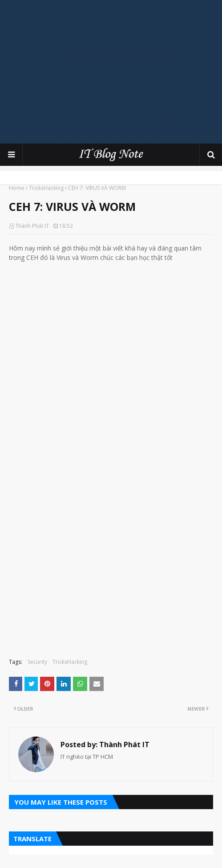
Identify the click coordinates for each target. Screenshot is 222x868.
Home (17, 188)
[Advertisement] (115, 71)
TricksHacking (46, 188)
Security (37, 662)
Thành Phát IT (32, 226)
